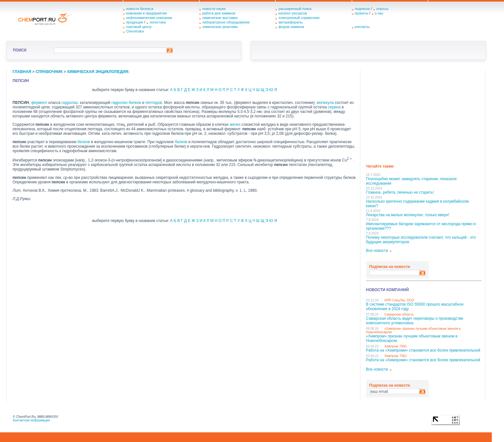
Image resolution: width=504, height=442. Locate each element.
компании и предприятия (146, 13)
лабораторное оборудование (226, 22)
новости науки (214, 9)
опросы (382, 9)
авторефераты (290, 22)
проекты (362, 13)
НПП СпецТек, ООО (399, 300)
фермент (39, 103)
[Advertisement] (424, 115)
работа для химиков (219, 13)
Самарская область (399, 314)
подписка (362, 9)
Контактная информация (31, 420)
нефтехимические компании (149, 18)
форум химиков (291, 27)
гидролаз (70, 103)
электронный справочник (299, 18)
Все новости (377, 251)
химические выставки (220, 18)
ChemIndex (135, 31)
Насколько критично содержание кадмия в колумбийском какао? (417, 204)
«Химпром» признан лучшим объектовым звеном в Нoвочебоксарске (412, 338)
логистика (158, 22)
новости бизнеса (140, 9)
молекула (325, 103)
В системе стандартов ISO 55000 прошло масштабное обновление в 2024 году (415, 307)
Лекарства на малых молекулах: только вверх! (408, 215)
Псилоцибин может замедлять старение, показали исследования (411, 181)
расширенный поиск (295, 9)
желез (235, 124)
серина (334, 107)
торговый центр (139, 27)
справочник (49, 72)
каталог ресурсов (293, 13)
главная (22, 72)
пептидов (154, 103)
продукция (135, 22)
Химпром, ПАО (396, 346)
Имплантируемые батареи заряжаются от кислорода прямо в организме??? (421, 226)
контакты (362, 27)
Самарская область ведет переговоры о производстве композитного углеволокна (415, 321)
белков (135, 103)
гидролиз (120, 103)
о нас (379, 13)
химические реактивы (220, 27)
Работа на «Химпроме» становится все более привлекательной (423, 350)
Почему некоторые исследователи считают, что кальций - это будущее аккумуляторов (421, 240)
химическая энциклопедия (97, 72)
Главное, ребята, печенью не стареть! (400, 192)
